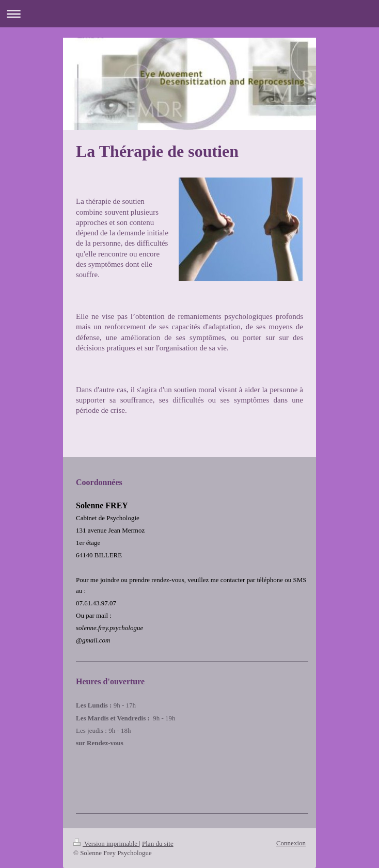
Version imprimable (106, 843)
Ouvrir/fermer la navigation (189, 14)
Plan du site (158, 843)
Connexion (291, 843)
